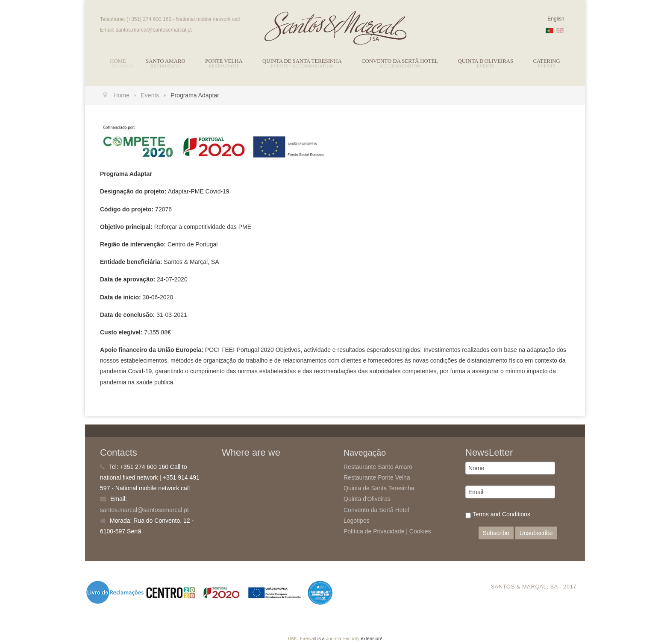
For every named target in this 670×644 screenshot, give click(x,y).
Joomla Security (343, 638)
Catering (547, 61)
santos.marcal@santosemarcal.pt (144, 510)
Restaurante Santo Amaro (378, 467)
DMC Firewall (302, 638)
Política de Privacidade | (376, 531)
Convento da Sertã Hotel (400, 61)
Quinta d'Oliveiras (486, 61)
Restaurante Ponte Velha (377, 477)
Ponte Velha (224, 61)
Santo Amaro (166, 61)
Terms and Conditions (498, 515)
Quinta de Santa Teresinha (302, 61)
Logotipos (357, 521)
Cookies (420, 531)
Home (118, 61)
